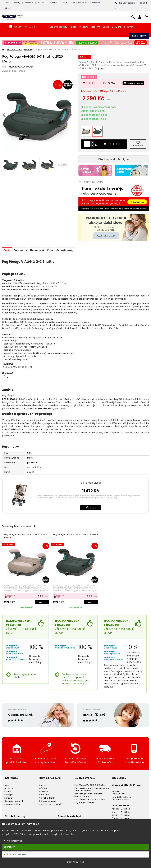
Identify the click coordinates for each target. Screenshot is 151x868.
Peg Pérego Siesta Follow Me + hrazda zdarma (89, 793)
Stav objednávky (79, 3)
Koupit (42, 599)
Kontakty (96, 3)
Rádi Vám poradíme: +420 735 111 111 (131, 6)
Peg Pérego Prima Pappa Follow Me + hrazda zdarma (92, 787)
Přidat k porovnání (90, 179)
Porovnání (44, 792)
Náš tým (96, 27)
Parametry (21, 248)
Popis (7, 248)
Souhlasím (10, 847)
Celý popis (100, 68)
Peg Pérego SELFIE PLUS (86, 800)
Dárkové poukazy (58, 27)
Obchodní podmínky (14, 799)
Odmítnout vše (76, 862)
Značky (17, 3)
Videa (64, 3)
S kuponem (11, 592)
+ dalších (63, 164)
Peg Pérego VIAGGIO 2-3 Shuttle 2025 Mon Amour (26, 533)
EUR (8, 8)
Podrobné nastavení (15, 854)
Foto (52, 248)
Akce (7, 3)
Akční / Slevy (139, 36)
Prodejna (53, 3)
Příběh (73, 27)
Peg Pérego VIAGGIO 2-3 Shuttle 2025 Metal (72, 533)
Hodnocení (38, 248)
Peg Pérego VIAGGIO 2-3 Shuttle (90, 783)
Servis (41, 3)
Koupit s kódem (133, 83)
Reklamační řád (12, 802)
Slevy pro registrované (123, 27)
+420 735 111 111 (118, 791)
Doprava (29, 3)
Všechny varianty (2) (114, 157)
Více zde (91, 505)
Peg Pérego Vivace (91, 480)
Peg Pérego (19, 71)
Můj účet (43, 786)
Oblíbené (44, 789)
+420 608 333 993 (120, 797)
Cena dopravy (68, 248)
